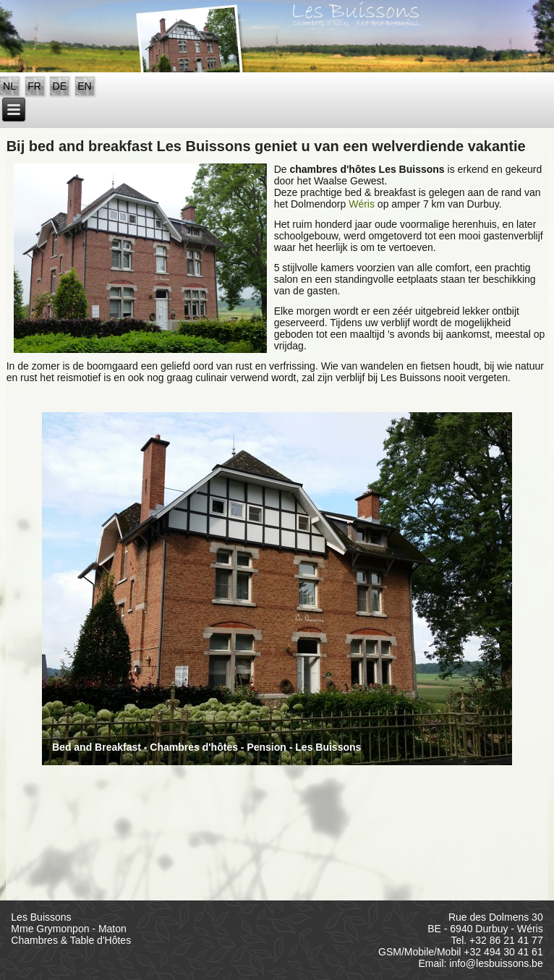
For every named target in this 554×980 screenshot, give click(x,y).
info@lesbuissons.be (496, 963)
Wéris (362, 204)
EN (84, 86)
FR (34, 86)
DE (60, 86)
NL (9, 86)
